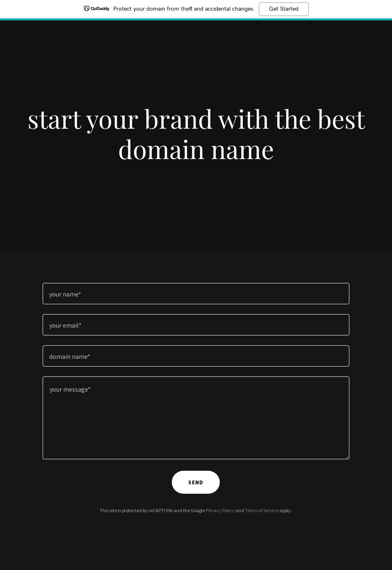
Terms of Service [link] (262, 510)
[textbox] (196, 294)
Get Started (284, 9)
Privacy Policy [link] (220, 510)
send (196, 482)
